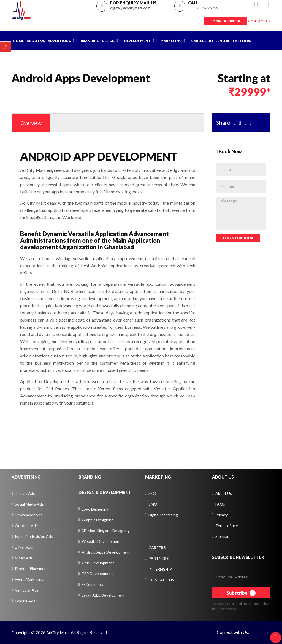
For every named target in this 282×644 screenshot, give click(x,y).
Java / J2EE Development (103, 595)
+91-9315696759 (203, 8)
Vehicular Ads (27, 590)
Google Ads (25, 601)
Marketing (171, 41)
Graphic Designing (98, 520)
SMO (153, 504)
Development (137, 41)
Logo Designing (95, 509)
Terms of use (227, 526)
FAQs (220, 504)
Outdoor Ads (26, 526)
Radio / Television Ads (34, 536)
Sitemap (222, 536)
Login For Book (238, 238)
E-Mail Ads (24, 547)
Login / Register (225, 21)
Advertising (59, 41)
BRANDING (90, 477)
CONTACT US (259, 21)
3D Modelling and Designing (106, 531)
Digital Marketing (163, 515)
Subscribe (241, 593)
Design (108, 41)
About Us (36, 41)
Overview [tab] (31, 123)
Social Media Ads (29, 504)
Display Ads (25, 493)
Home (18, 41)
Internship (220, 41)
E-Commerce (93, 584)
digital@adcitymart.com (130, 8)
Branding (90, 41)
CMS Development (98, 563)
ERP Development (97, 574)
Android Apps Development (106, 552)
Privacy (222, 515)
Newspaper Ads (29, 515)
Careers (199, 41)
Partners (242, 41)
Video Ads (24, 558)
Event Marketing (29, 579)
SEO (152, 493)
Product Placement (32, 569)
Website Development (101, 541)
